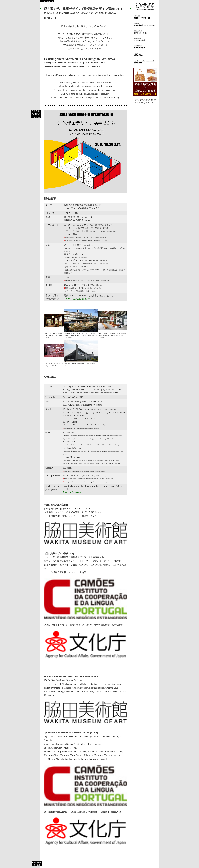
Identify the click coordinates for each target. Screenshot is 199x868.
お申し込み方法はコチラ (78, 299)
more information (73, 492)
